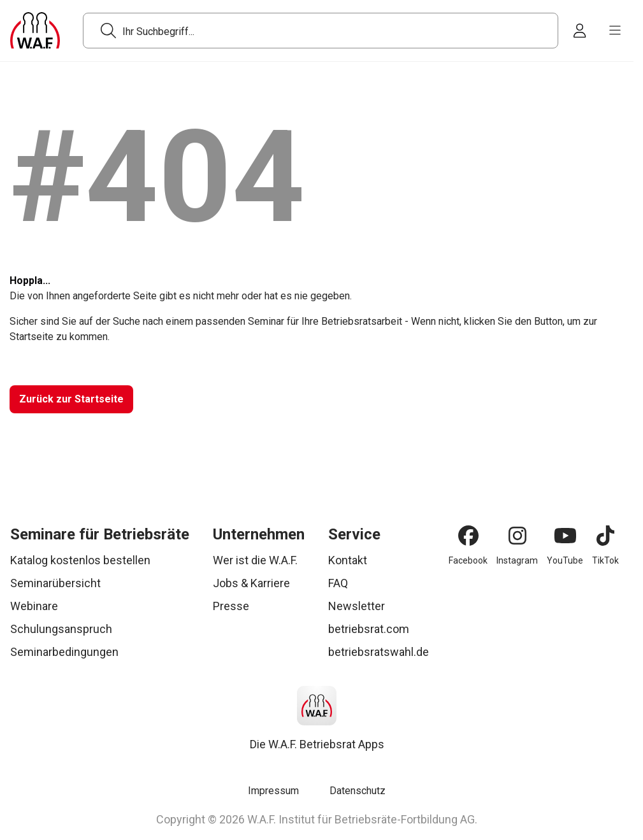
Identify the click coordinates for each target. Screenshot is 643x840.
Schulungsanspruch (61, 629)
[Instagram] (517, 536)
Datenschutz (358, 791)
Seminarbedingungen (64, 652)
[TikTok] (605, 536)
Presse (231, 606)
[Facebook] (468, 536)
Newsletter (357, 606)
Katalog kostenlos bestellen (80, 560)
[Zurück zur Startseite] (71, 399)
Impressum (273, 791)
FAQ (338, 583)
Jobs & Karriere (251, 583)
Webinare (34, 606)
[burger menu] (615, 31)
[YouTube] (565, 536)
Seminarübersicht (55, 583)
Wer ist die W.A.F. (255, 560)
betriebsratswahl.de (379, 652)
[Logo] (35, 31)
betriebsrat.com (369, 629)
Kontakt (348, 560)
